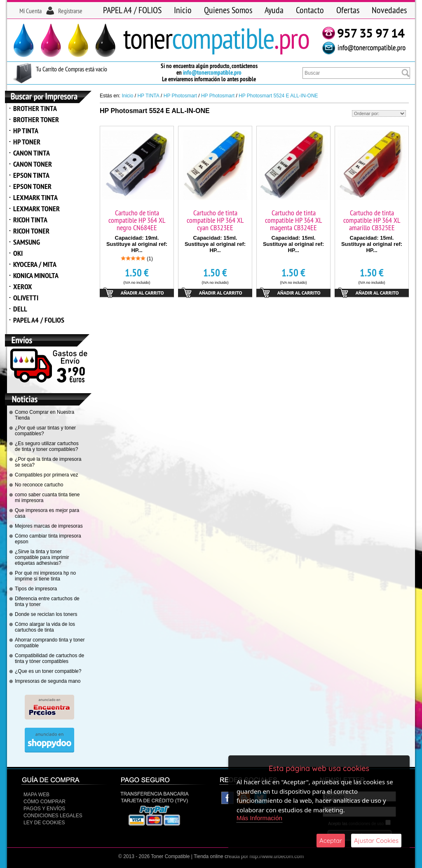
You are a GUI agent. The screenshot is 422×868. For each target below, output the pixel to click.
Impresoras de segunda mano (48, 681)
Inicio (183, 10)
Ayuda (274, 10)
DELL (20, 309)
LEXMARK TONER (36, 209)
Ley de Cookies (44, 823)
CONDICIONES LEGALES (53, 816)
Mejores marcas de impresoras (49, 526)
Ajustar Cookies (376, 841)
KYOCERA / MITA (35, 264)
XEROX (23, 287)
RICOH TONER (31, 231)
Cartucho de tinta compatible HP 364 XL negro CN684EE (137, 220)
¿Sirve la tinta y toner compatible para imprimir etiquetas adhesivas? (42, 557)
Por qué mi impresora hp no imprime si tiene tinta (45, 576)
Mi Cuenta (30, 11)
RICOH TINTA (30, 220)
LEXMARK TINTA (35, 197)
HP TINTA (26, 131)
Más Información (259, 818)
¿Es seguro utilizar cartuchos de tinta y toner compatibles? (47, 446)
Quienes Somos (228, 10)
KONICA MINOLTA (36, 275)
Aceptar (331, 841)
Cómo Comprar (45, 802)
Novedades (389, 10)
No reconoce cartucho (39, 485)
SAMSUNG (27, 242)
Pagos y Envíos (44, 809)
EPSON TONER (32, 186)
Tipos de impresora (36, 589)
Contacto (310, 10)
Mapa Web (36, 795)
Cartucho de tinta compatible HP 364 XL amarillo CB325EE (372, 220)
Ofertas (348, 10)
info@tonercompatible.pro (212, 72)
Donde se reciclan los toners (46, 614)
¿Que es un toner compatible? (48, 671)
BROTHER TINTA (35, 108)
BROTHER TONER (36, 119)
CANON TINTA (32, 153)
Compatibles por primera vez (46, 475)
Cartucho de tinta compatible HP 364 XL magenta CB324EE (293, 220)
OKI (18, 253)
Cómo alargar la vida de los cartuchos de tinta (45, 627)
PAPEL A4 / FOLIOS (132, 10)
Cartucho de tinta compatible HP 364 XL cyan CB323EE (215, 220)
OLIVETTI (26, 298)
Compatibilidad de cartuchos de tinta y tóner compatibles (49, 658)
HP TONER (27, 142)
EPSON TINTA (31, 175)
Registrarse (70, 11)
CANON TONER (33, 164)
